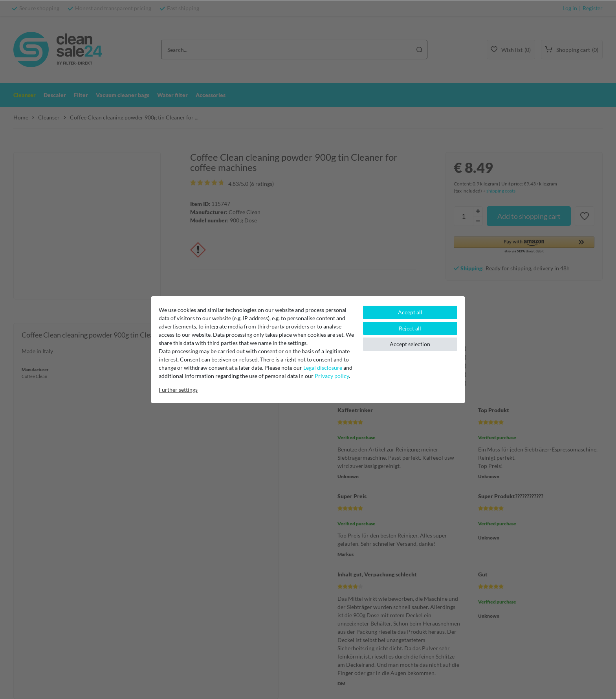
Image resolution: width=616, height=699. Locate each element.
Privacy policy (332, 376)
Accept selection (410, 344)
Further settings (178, 390)
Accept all (410, 312)
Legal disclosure (323, 368)
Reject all (410, 328)
